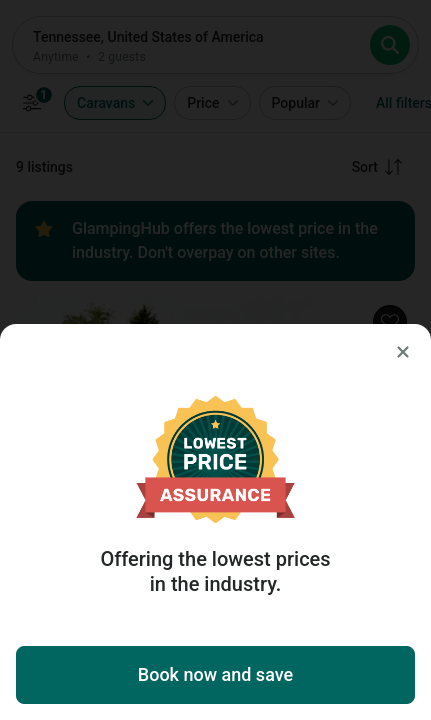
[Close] (403, 352)
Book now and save (215, 674)
